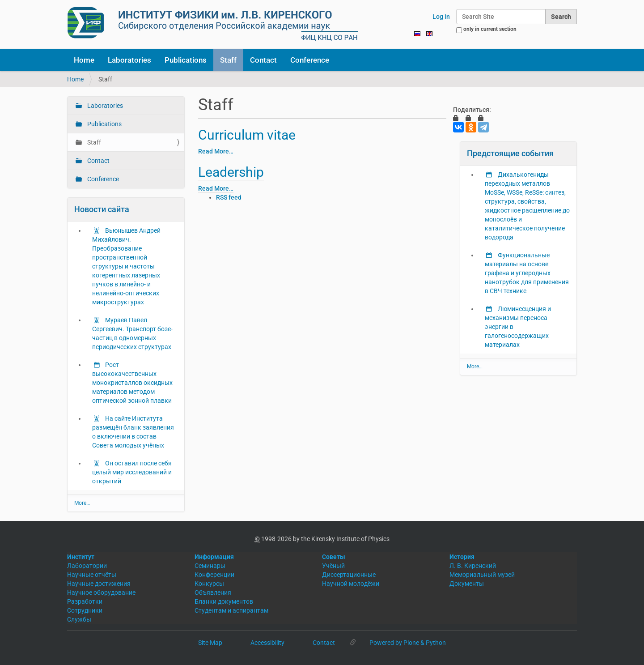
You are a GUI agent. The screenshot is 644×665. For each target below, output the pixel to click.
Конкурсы (209, 584)
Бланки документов (224, 601)
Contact (263, 60)
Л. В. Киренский (473, 566)
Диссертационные (349, 575)
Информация (214, 557)
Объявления (213, 593)
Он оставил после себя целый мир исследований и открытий (132, 472)
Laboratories (129, 60)
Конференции (214, 575)
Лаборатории (87, 566)
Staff (228, 60)
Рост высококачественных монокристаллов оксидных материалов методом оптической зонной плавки (132, 383)
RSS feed (229, 197)
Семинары (210, 566)
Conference (310, 60)
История (462, 557)
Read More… (216, 151)
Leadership (231, 172)
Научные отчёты (92, 575)
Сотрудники (85, 610)
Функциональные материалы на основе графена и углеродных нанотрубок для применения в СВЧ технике (527, 273)
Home (84, 60)
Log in (441, 17)
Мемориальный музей (482, 575)
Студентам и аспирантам (231, 610)
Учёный (333, 566)
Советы (334, 557)
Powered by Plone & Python (408, 643)
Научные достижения (99, 584)
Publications (186, 60)
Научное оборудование (101, 593)
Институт (81, 557)
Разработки (85, 601)
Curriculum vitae (247, 135)
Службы (79, 619)
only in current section (490, 29)
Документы (467, 584)
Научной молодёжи (351, 584)
